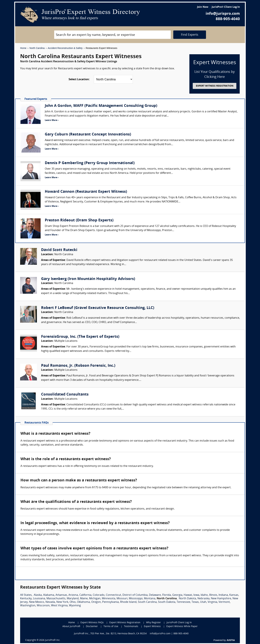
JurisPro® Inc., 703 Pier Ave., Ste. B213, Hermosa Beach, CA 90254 (110, 634)
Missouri (122, 599)
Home (23, 48)
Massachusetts (56, 599)
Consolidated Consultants (65, 395)
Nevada (50, 602)
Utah (203, 602)
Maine (84, 599)
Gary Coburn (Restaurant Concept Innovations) (88, 135)
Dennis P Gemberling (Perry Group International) (90, 163)
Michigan (95, 599)
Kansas (234, 595)
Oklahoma (83, 602)
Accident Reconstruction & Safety (65, 48)
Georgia (177, 595)
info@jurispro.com (223, 14)
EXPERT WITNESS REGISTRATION (215, 86)
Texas (195, 602)
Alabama (49, 595)
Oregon (96, 602)
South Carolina (147, 602)
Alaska (38, 595)
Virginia (212, 602)
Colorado (99, 595)
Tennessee (183, 602)
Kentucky (26, 599)
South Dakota (167, 602)
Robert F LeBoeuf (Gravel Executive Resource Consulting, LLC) (98, 308)
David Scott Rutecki (59, 250)
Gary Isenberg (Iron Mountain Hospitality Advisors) (88, 279)
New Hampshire (221, 599)
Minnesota (109, 599)
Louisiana (39, 599)
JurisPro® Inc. (53, 640)
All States (26, 595)
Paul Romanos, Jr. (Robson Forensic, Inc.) (78, 366)
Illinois (213, 595)
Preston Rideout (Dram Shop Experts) (79, 220)
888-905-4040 (228, 19)
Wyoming (75, 606)
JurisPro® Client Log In (226, 7)
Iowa (196, 595)
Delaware (155, 595)
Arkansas (61, 595)
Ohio (73, 602)
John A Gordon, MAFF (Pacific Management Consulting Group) (101, 106)
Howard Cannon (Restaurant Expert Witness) (86, 192)
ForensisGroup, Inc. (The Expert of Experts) (80, 337)
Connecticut (113, 595)
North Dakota (187, 599)
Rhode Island (128, 602)
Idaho (204, 595)
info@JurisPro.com (160, 634)
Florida (167, 595)
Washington (28, 606)
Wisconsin (43, 606)
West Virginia (59, 606)
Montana (150, 599)
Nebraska (203, 599)
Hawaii (188, 595)
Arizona (73, 595)
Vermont (224, 602)
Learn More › (52, 120)
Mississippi (136, 599)
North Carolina (37, 48)
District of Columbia (135, 595)
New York (62, 602)
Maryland (73, 599)
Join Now (203, 7)
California (85, 595)
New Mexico (37, 602)
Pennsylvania (110, 602)
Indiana (223, 595)
